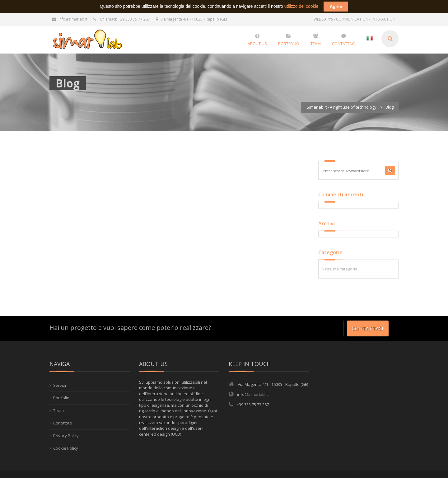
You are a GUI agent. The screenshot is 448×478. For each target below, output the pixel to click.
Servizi (60, 378)
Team (58, 403)
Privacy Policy (66, 429)
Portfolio (61, 391)
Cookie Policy (66, 441)
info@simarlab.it (70, 12)
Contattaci (368, 321)
